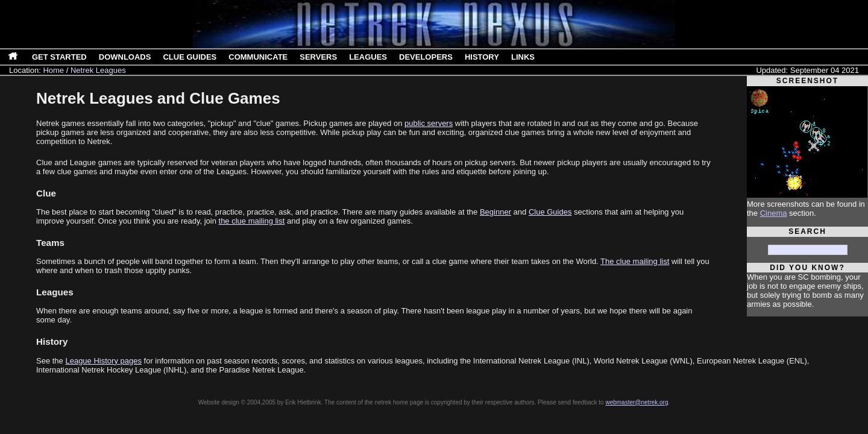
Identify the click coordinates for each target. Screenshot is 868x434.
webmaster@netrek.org (637, 402)
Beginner (495, 212)
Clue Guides (190, 57)
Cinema (774, 213)
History (482, 57)
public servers (429, 123)
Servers (318, 57)
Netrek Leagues (98, 70)
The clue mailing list (635, 261)
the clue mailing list (252, 221)
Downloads (125, 57)
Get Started (59, 57)
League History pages (103, 361)
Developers (426, 57)
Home (53, 70)
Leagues (368, 57)
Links (523, 57)
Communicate (258, 57)
